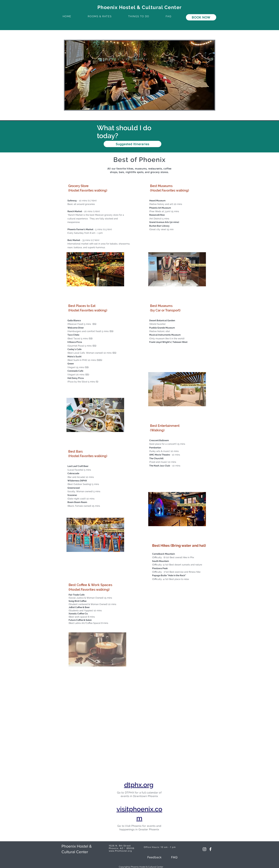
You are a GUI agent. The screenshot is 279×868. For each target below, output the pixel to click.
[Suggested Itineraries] (132, 144)
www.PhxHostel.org (120, 851)
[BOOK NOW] (201, 17)
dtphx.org (139, 785)
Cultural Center (75, 852)
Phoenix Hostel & (77, 846)
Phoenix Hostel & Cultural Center (140, 7)
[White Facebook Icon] (210, 849)
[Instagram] (204, 849)
